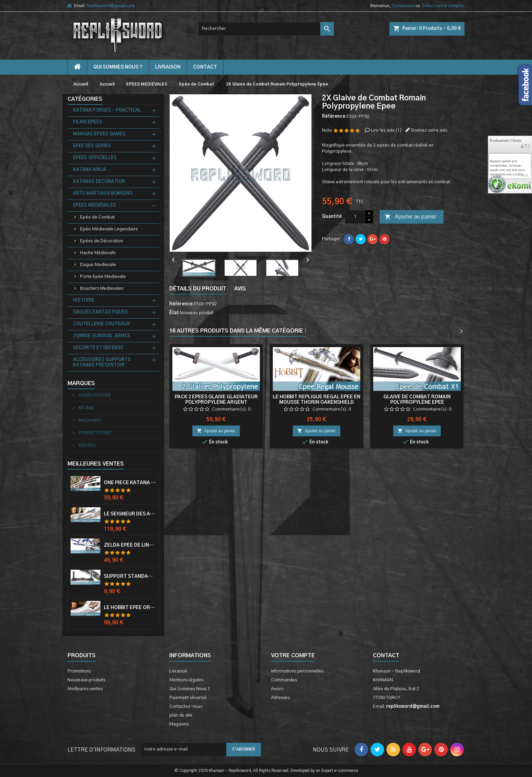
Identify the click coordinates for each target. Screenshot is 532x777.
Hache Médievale (98, 253)
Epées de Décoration (102, 241)
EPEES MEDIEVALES (94, 205)
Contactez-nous (186, 707)
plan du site (181, 715)
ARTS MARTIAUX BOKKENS (103, 194)
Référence (334, 117)
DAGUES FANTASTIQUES (100, 312)
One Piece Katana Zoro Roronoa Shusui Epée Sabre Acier (130, 483)
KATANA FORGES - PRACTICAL (107, 110)
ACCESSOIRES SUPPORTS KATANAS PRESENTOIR (102, 363)
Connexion (403, 6)
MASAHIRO (89, 421)
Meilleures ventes (85, 689)
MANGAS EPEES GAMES (99, 134)
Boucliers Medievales (102, 289)
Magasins (179, 724)
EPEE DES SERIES (92, 146)
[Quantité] (355, 217)
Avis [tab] (240, 289)
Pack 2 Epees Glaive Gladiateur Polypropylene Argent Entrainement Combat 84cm (216, 402)
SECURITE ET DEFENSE (98, 348)
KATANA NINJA (90, 170)
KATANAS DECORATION (99, 182)
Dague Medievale (98, 265)
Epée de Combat (97, 217)
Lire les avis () (386, 130)
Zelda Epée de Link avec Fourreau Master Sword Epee (130, 545)
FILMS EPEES (88, 122)
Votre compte (293, 656)
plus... (526, 176)
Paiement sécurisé (188, 698)
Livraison (168, 67)
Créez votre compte (443, 6)
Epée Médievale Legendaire (109, 229)
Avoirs (277, 689)
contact (205, 67)
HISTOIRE (84, 300)
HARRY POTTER (94, 395)
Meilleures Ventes (96, 464)
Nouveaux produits (86, 680)
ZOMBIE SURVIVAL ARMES (102, 336)
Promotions (79, 671)
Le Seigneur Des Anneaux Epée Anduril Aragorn (130, 514)
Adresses (280, 698)
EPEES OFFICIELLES (95, 158)
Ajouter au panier (411, 217)
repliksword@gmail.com (111, 6)
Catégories (85, 99)
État (174, 313)
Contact (386, 656)
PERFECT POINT (94, 433)
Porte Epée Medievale (103, 277)
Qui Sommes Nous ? (118, 67)
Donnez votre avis (429, 130)
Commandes (284, 680)
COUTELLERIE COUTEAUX (101, 324)
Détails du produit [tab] (198, 289)
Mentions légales (186, 680)
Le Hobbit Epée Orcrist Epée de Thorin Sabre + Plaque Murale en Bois (130, 608)
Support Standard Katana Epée (130, 576)
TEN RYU (87, 446)
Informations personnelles (297, 671)
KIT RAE (86, 408)
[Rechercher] (266, 29)
